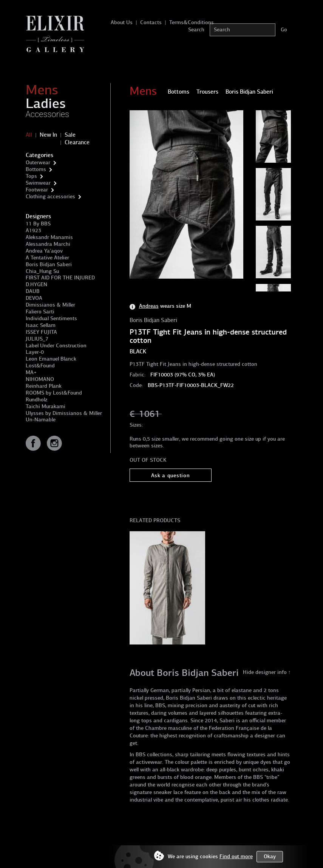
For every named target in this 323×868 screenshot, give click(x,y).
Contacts (151, 22)
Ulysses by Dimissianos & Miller (64, 413)
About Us (122, 22)
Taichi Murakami (46, 406)
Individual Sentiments (51, 318)
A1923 (33, 230)
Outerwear (38, 163)
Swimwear (38, 183)
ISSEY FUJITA (41, 332)
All (29, 135)
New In (48, 135)
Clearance (77, 142)
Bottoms (36, 169)
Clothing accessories (50, 197)
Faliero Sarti (40, 312)
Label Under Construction (56, 346)
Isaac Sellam (41, 325)
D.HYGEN (36, 284)
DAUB (33, 291)
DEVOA (34, 298)
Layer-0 (35, 352)
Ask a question (171, 476)
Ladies (46, 103)
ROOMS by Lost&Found (54, 393)
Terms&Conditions (192, 22)
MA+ (31, 372)
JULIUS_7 (37, 339)
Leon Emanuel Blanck (51, 359)
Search (196, 30)
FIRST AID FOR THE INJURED (60, 278)
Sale (70, 135)
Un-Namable (41, 420)
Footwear (37, 190)
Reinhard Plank (44, 386)
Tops (31, 176)
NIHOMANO (40, 379)
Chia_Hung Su (42, 271)
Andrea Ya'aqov (44, 251)
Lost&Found (40, 366)
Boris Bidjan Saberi (49, 264)
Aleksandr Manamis (49, 237)
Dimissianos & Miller (50, 305)
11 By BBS (38, 224)
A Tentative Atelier (47, 258)
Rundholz (36, 400)
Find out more (236, 856)
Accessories (48, 114)
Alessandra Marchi (48, 244)
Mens (42, 90)
